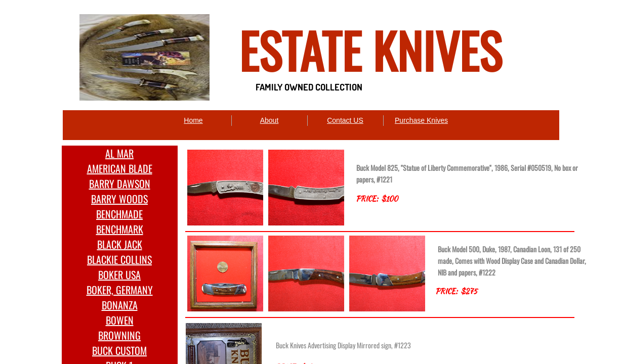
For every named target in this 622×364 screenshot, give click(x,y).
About (269, 120)
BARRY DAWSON (120, 184)
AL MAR (119, 153)
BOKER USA (119, 275)
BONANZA (120, 305)
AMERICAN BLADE (120, 168)
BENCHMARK (120, 229)
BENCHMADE (119, 214)
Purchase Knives (421, 120)
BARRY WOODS (119, 199)
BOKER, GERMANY (120, 290)
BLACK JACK (120, 244)
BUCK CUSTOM (119, 350)
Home (193, 120)
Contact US (345, 120)
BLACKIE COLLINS (119, 259)
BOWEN (120, 320)
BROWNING (119, 335)
